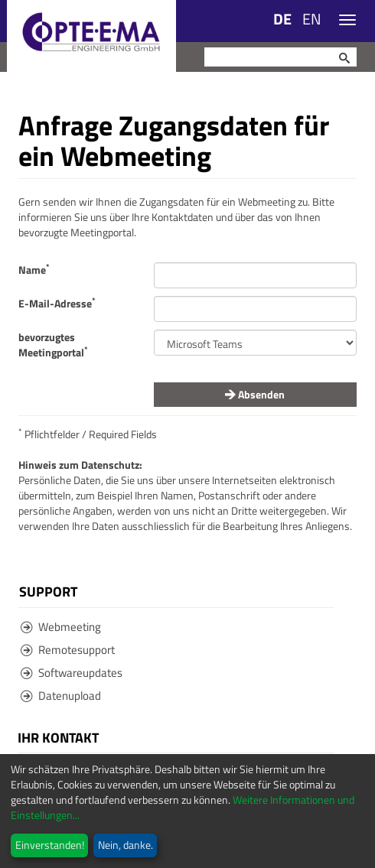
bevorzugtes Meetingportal (53, 345)
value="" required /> (255, 343)
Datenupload (61, 696)
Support (48, 591)
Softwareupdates (72, 673)
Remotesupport (68, 650)
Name (34, 270)
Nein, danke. (126, 845)
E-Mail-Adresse (57, 304)
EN (312, 19)
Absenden (255, 394)
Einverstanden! (50, 845)
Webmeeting (61, 627)
